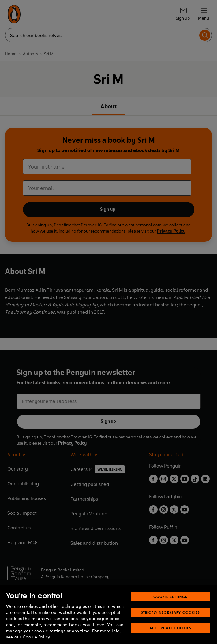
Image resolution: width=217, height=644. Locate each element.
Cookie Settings (170, 606)
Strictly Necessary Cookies (171, 621)
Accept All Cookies (170, 637)
